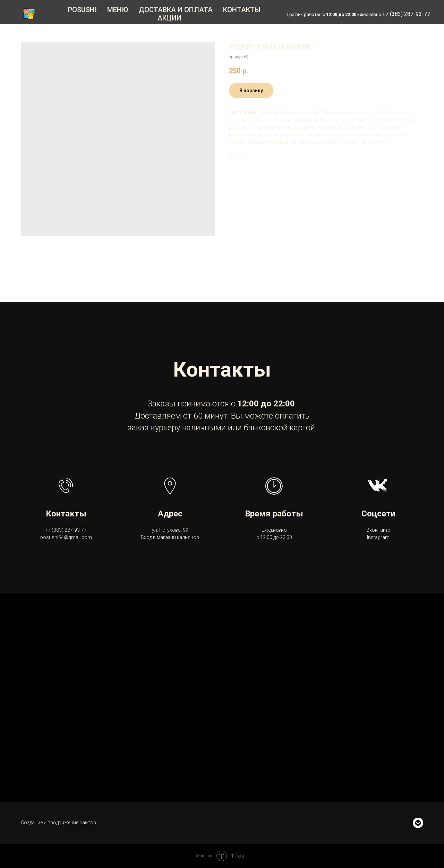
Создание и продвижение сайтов (58, 823)
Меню (118, 10)
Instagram (378, 537)
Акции (169, 18)
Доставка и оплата (176, 10)
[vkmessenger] (418, 823)
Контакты (242, 10)
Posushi (82, 10)
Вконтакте (378, 530)
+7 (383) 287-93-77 (406, 14)
